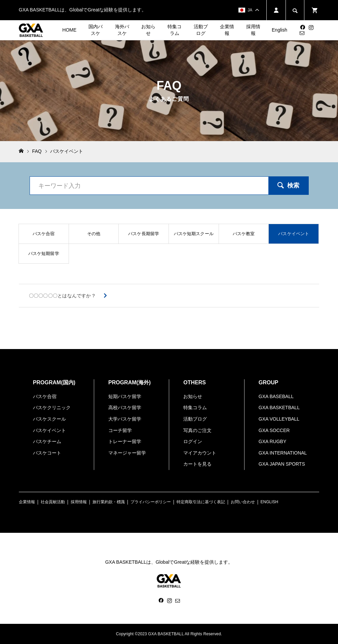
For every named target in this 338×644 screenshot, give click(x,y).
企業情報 (227, 30)
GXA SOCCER (274, 430)
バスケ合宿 (45, 396)
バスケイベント (49, 430)
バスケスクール (49, 419)
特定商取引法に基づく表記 (201, 502)
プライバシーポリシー (151, 502)
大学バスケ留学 (125, 419)
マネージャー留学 (127, 453)
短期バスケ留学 (125, 396)
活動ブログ (201, 30)
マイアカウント (200, 453)
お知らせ (148, 30)
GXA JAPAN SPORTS (282, 464)
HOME (69, 30)
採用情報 (253, 30)
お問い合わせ (243, 502)
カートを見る (197, 464)
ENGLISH (270, 502)
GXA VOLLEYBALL (279, 419)
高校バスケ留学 (125, 407)
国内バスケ (96, 30)
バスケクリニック (52, 407)
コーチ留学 (120, 430)
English (279, 30)
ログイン (193, 441)
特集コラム (175, 30)
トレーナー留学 (125, 441)
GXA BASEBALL (276, 396)
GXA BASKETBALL (279, 407)
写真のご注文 (197, 430)
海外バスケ (122, 30)
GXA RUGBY (272, 441)
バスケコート (47, 453)
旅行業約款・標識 (109, 502)
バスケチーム (47, 441)
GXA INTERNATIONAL (283, 453)
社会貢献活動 (53, 502)
